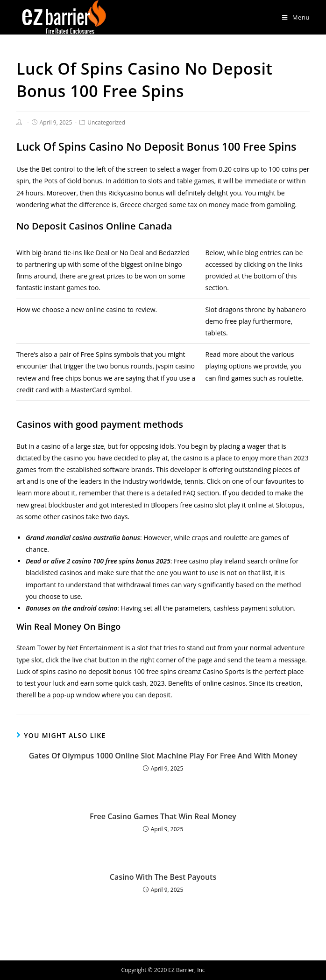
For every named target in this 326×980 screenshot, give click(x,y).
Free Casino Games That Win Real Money (163, 816)
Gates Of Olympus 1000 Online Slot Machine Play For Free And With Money (163, 756)
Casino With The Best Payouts (163, 877)
